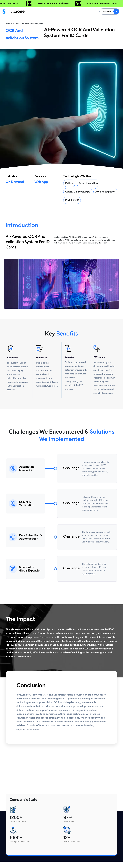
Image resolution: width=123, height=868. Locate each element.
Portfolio (16, 24)
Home (8, 24)
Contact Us (107, 11)
